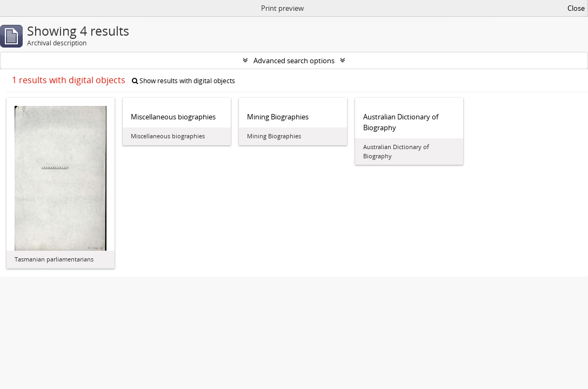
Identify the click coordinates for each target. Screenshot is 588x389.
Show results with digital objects (183, 81)
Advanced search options (294, 61)
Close (576, 8)
